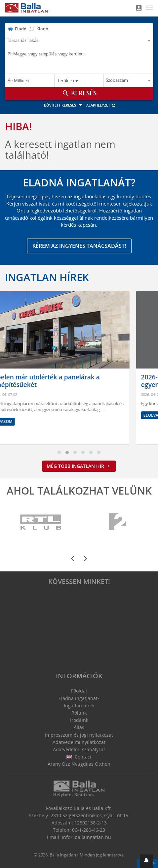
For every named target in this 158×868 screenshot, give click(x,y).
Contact (79, 757)
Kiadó (42, 29)
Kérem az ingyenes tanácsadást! (79, 246)
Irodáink (79, 720)
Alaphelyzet (101, 105)
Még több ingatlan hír (79, 466)
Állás (79, 727)
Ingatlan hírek (47, 277)
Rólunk (79, 713)
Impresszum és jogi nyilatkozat (79, 735)
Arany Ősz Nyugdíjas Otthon (79, 764)
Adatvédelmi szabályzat (79, 749)
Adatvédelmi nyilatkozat (79, 742)
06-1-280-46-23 (89, 830)
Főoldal (79, 691)
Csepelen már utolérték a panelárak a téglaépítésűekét (67, 381)
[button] (146, 861)
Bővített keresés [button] (64, 105)
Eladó (21, 29)
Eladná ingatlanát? (79, 698)
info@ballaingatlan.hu (86, 837)
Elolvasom (24, 421)
